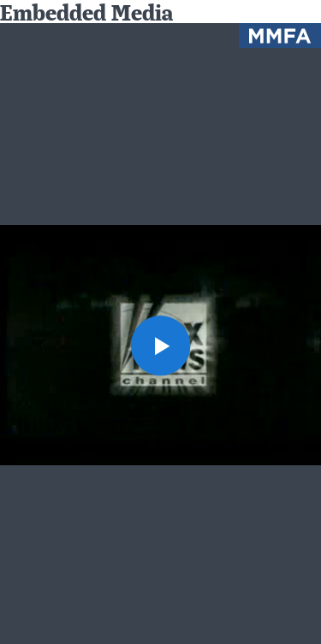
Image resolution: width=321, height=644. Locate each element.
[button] (161, 346)
